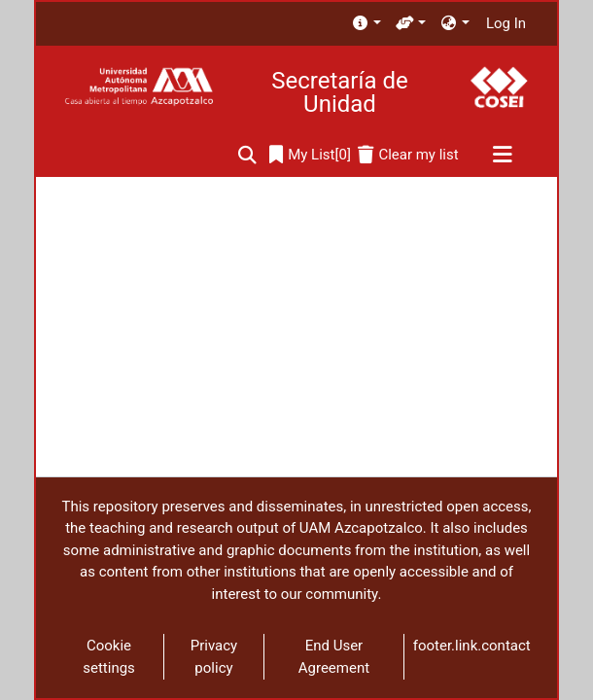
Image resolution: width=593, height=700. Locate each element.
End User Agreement (334, 657)
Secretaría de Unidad (339, 92)
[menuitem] (366, 24)
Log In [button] (507, 23)
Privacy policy (214, 657)
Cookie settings (109, 657)
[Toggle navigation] (502, 156)
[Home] (139, 87)
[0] (310, 155)
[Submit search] (247, 155)
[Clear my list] (408, 155)
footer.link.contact (472, 646)
